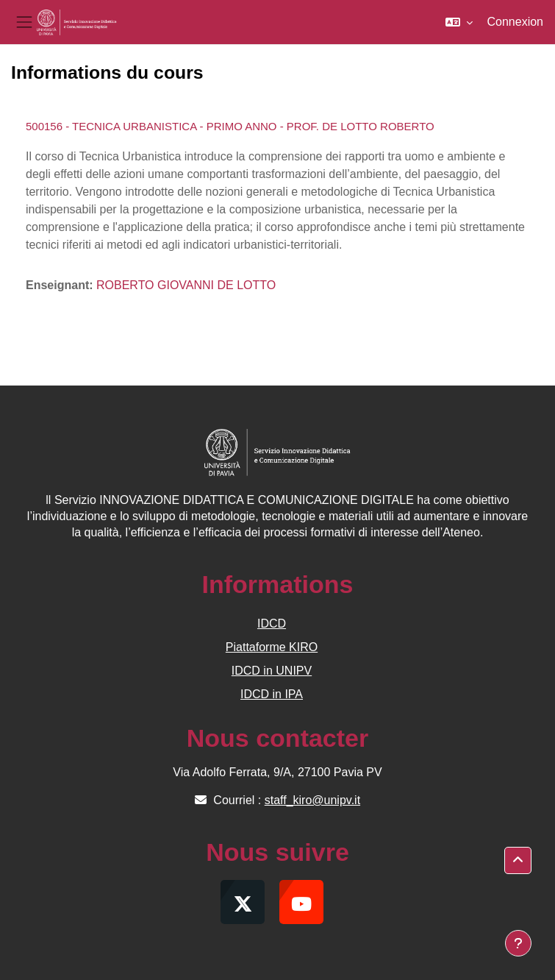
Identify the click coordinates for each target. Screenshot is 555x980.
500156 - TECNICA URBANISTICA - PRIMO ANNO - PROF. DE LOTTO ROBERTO (230, 126)
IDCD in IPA (272, 694)
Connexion (516, 22)
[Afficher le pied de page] (518, 943)
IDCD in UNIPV (272, 671)
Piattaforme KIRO (272, 647)
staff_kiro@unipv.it (312, 800)
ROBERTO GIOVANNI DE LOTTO (186, 285)
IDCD (272, 624)
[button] (459, 22)
